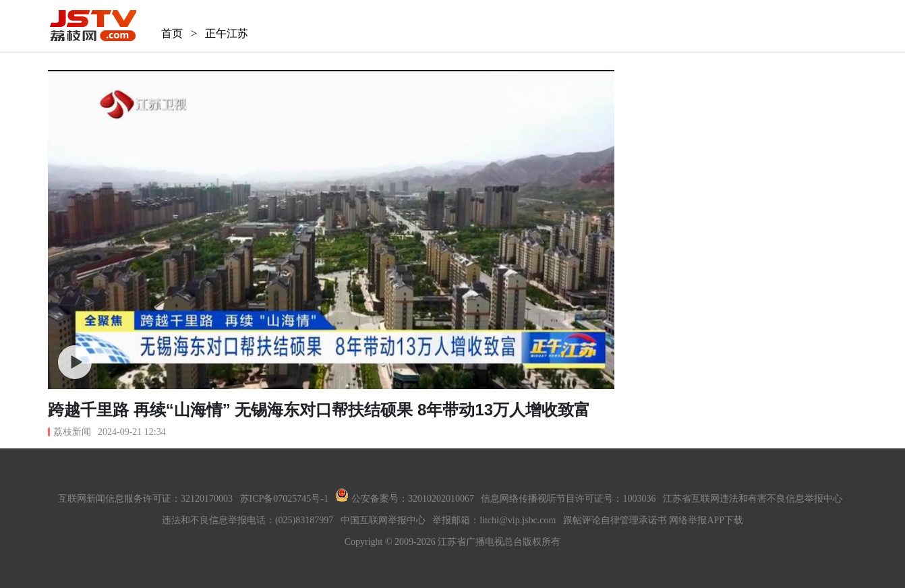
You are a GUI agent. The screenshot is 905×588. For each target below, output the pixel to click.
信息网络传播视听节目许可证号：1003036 (568, 499)
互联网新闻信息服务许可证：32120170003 (145, 499)
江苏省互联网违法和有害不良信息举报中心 (753, 499)
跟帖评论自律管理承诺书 (615, 520)
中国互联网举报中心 (383, 520)
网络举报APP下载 (706, 520)
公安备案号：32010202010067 (405, 499)
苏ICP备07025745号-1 (284, 499)
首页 (172, 33)
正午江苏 (227, 33)
